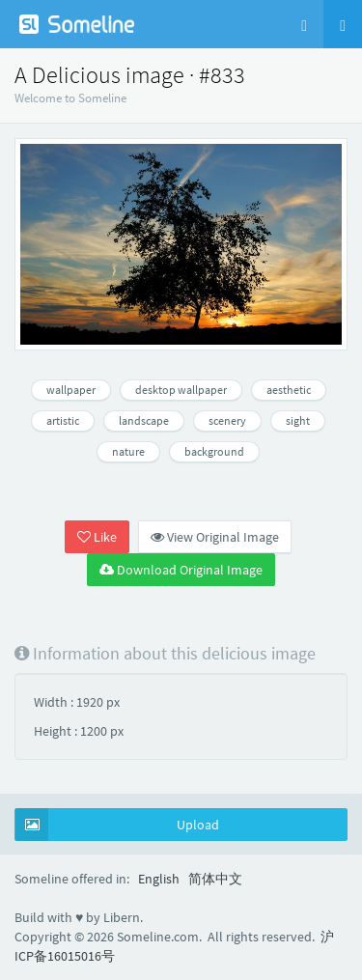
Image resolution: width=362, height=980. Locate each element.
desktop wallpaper (181, 390)
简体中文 (215, 879)
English (159, 879)
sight (298, 420)
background (214, 451)
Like (97, 537)
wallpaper (71, 390)
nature (128, 451)
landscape (144, 420)
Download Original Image (181, 570)
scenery (227, 420)
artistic (63, 420)
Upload (117, 825)
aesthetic (289, 390)
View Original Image (215, 537)
